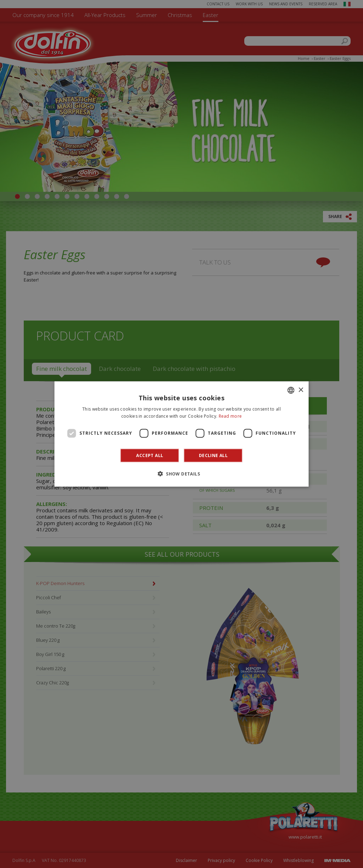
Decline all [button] (213, 455)
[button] (181, 473)
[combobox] (291, 390)
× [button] (300, 390)
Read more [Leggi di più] (230, 416)
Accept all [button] (150, 455)
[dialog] (182, 434)
